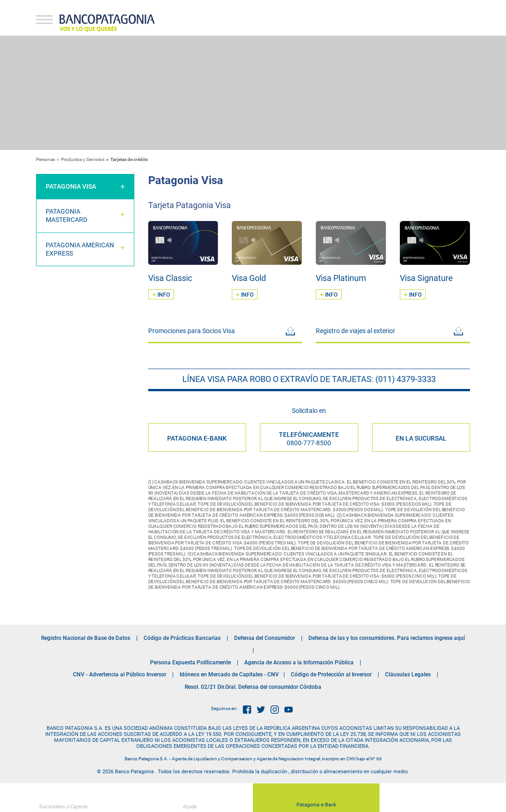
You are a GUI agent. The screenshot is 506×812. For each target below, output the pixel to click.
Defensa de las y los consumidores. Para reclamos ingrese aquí (387, 638)
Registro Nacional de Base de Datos (86, 638)
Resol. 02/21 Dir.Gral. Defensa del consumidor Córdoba (253, 687)
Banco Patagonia (107, 23)
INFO (161, 294)
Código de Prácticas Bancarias (182, 638)
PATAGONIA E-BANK (197, 438)
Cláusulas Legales (408, 675)
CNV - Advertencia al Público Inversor (120, 675)
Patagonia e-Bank (316, 800)
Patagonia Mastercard (66, 215)
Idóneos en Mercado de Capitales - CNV (229, 675)
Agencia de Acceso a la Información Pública (299, 663)
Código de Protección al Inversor (331, 675)
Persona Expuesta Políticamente (190, 663)
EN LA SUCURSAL (421, 438)
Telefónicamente (309, 439)
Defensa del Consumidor (265, 638)
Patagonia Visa (71, 186)
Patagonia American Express (80, 249)
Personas (45, 159)
